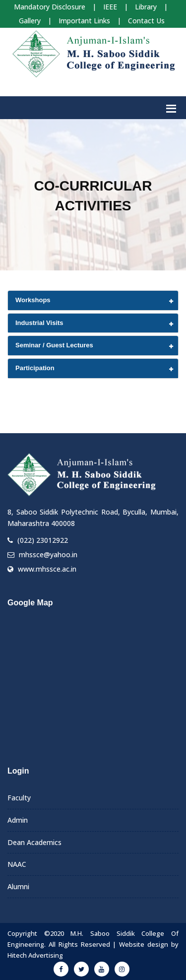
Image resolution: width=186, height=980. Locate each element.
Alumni (18, 886)
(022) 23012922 (43, 540)
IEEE (110, 7)
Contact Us (146, 21)
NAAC (17, 864)
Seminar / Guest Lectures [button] (54, 345)
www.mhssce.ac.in (47, 569)
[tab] (93, 300)
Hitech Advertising (35, 955)
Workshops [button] (33, 300)
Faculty (19, 798)
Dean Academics (34, 842)
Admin (18, 820)
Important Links (84, 21)
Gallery (30, 21)
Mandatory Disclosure (50, 7)
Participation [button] (35, 368)
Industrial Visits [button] (39, 323)
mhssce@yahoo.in (48, 555)
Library (146, 7)
